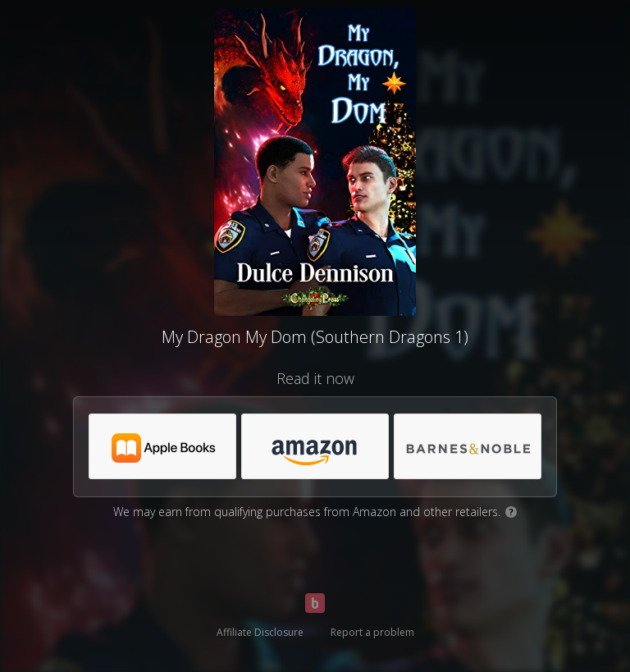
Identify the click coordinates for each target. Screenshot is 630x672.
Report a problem (372, 632)
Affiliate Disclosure (260, 632)
